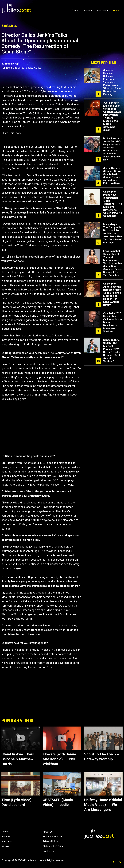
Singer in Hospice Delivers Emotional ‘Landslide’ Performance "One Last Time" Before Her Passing (112, 82)
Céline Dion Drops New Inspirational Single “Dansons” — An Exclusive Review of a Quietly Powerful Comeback (113, 204)
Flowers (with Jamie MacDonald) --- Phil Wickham (59, 759)
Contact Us (49, 851)
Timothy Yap (12, 64)
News (75, 10)
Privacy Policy (50, 841)
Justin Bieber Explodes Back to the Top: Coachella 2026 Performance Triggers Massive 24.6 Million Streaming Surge (112, 116)
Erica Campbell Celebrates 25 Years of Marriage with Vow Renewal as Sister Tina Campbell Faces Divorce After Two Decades (113, 263)
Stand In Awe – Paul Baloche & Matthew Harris (18, 759)
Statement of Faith (53, 846)
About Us (48, 832)
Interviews (102, 10)
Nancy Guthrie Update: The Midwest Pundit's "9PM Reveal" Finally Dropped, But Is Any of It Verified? (112, 351)
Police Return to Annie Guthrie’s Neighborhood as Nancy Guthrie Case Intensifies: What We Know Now (113, 149)
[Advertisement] (103, 46)
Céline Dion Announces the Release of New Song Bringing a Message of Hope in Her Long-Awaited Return (112, 294)
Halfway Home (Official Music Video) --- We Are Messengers (103, 805)
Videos (116, 10)
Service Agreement (53, 837)
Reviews (87, 10)
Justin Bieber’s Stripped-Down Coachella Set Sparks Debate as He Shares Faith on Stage (112, 176)
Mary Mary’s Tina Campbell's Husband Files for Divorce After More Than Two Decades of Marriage (113, 233)
